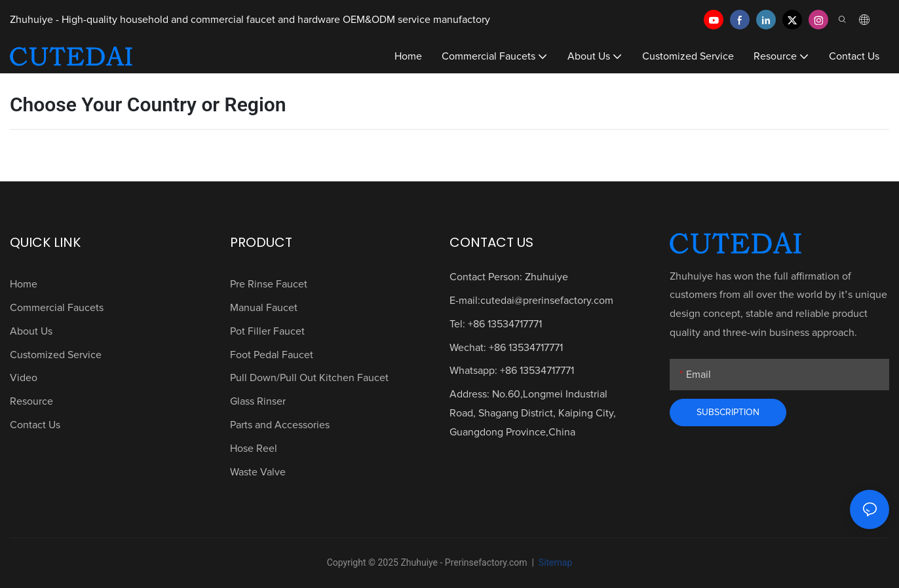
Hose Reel (254, 449)
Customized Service (56, 355)
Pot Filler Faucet (267, 331)
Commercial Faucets (57, 308)
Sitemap (554, 562)
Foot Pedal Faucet (272, 355)
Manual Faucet (264, 308)
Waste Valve (258, 472)
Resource (31, 401)
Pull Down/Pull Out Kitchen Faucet (309, 378)
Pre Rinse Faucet (269, 284)
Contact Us (35, 425)
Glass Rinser (258, 401)
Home (24, 284)
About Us (31, 331)
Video (24, 378)
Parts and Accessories (280, 425)
